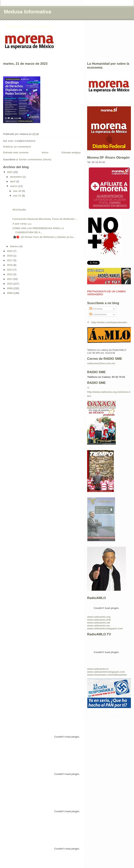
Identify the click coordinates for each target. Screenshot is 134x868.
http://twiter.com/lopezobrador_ (110, 322)
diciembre (16, 177)
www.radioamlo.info (99, 620)
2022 (10, 251)
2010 (10, 284)
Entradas (96, 309)
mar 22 (17, 191)
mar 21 (17, 196)
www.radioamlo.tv (98, 669)
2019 (10, 256)
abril (13, 181)
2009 (10, 288)
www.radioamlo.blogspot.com (105, 628)
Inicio (45, 152)
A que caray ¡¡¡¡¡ (22, 224)
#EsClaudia (19, 210)
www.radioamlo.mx (99, 626)
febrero (15, 246)
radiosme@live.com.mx (101, 363)
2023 (10, 172)
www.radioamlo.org (99, 617)
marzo (14, 186)
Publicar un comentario (17, 147)
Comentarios (98, 314)
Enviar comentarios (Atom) (35, 159)
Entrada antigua (71, 152)
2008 (10, 293)
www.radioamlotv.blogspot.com (106, 672)
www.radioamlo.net (99, 623)
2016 (10, 265)
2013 (10, 270)
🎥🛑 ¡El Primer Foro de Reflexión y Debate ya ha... (44, 237)
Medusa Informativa (27, 12)
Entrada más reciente (16, 152)
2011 (10, 279)
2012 (10, 274)
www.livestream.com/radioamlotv (107, 675)
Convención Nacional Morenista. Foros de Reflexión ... (45, 219)
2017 (10, 260)
